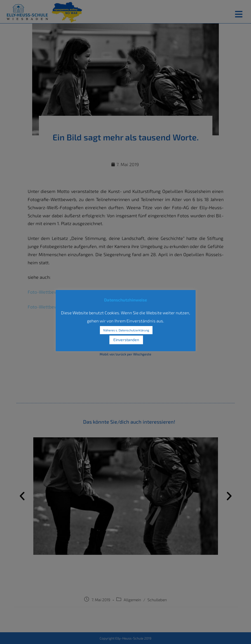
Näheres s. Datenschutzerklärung (126, 330)
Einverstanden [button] (126, 340)
